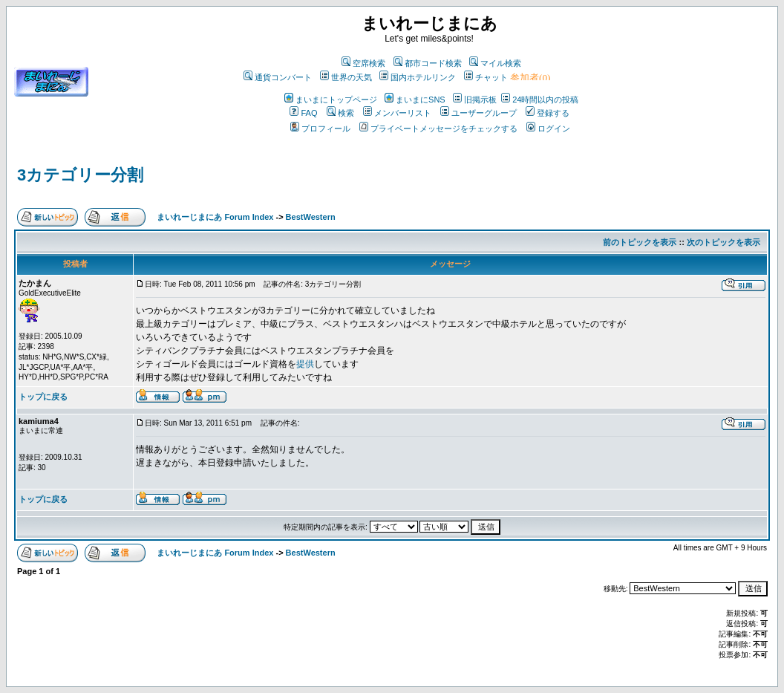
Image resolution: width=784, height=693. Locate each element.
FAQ (303, 113)
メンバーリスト (397, 113)
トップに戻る (43, 397)
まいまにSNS (415, 100)
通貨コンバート (278, 77)
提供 (305, 364)
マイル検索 (495, 63)
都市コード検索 (428, 63)
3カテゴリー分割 (80, 175)
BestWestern (311, 217)
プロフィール (320, 128)
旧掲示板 (475, 100)
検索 (340, 113)
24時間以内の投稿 (540, 100)
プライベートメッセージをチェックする (438, 128)
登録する (548, 113)
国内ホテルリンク (418, 77)
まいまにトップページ (331, 100)
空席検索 (363, 63)
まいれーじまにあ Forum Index (215, 217)
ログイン (548, 128)
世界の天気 (346, 77)
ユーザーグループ (478, 113)
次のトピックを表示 (723, 242)
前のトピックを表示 (640, 242)
